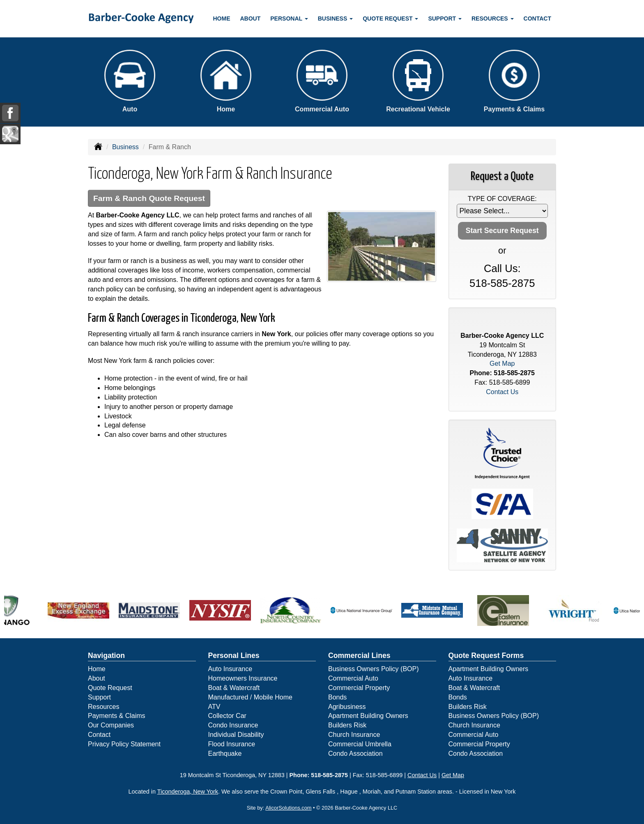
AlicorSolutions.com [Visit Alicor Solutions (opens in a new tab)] (288, 808)
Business (125, 147)
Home (222, 18)
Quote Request (110, 688)
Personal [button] (289, 18)
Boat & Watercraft (234, 688)
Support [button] (445, 18)
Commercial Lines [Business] (359, 656)
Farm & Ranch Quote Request (149, 198)
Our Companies (111, 725)
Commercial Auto (353, 678)
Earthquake (225, 754)
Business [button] (335, 18)
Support (99, 697)
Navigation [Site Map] (106, 656)
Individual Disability (236, 735)
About (251, 18)
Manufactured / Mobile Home (250, 697)
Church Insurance (354, 735)
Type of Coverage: (502, 199)
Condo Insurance (233, 725)
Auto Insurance (230, 669)
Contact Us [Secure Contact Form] (502, 392)
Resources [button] (493, 18)
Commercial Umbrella (360, 744)
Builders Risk (347, 725)
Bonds (337, 697)
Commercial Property (359, 688)
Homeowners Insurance (243, 678)
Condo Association (355, 754)
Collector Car (227, 716)
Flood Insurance (232, 744)
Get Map (502, 364)
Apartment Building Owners (368, 716)
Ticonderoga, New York (188, 792)
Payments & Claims (117, 716)
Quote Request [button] (390, 18)
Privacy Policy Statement (124, 744)
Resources (103, 707)
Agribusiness (347, 707)
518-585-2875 (502, 283)
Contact (537, 18)
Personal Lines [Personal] (234, 656)
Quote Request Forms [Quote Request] (486, 656)
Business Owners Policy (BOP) (374, 669)
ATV (214, 707)
